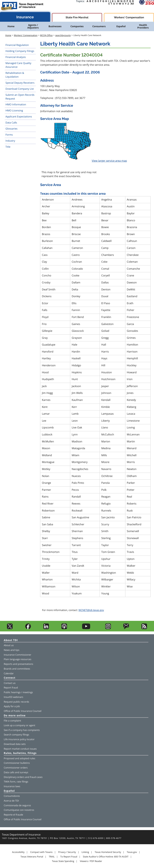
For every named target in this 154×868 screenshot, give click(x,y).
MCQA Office (46, 35)
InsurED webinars (13, 697)
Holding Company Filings (20, 51)
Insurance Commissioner (18, 655)
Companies (77, 26)
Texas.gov (132, 852)
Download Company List (20, 89)
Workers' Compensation (129, 18)
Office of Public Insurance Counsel (23, 711)
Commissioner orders (16, 768)
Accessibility (18, 852)
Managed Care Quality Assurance (18, 65)
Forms (9, 135)
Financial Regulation (17, 45)
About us (9, 645)
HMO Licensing (14, 110)
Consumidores (12, 796)
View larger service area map (109, 161)
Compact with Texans (41, 852)
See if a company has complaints (22, 730)
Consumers (99, 26)
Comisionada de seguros (17, 805)
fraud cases (36, 777)
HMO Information (16, 104)
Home (11, 26)
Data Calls (11, 123)
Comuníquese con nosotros (19, 810)
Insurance (25, 17)
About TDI (11, 640)
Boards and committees (17, 669)
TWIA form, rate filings (16, 782)
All (132, 4)
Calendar (9, 673)
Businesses (55, 26)
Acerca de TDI (11, 801)
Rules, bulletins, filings (20, 753)
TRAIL (52, 857)
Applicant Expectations (19, 117)
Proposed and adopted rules (19, 758)
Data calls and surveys (16, 772)
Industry (10, 141)
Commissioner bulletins (17, 763)
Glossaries (11, 129)
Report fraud (11, 688)
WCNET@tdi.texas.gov (91, 610)
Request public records (16, 702)
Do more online (15, 716)
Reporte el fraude (13, 815)
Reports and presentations (18, 664)
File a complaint (12, 721)
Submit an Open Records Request (20, 97)
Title (8, 147)
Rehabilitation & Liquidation (15, 75)
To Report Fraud (69, 857)
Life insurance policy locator (19, 739)
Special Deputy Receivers (20, 83)
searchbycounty (63, 35)
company (20, 725)
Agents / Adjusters (33, 26)
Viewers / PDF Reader (91, 861)
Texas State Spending (63, 861)
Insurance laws (12, 786)
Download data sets (15, 744)
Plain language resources (18, 659)
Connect (10, 678)
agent (32, 725)
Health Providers (143, 26)
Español (121, 26)
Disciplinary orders (14, 777)
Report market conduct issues (20, 749)
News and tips (12, 650)
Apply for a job (12, 706)
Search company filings (16, 735)
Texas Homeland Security (108, 852)
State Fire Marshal (77, 18)
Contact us (10, 683)
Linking (85, 852)
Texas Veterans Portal (32, 857)
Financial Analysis (16, 57)
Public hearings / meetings (18, 692)
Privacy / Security (67, 852)
